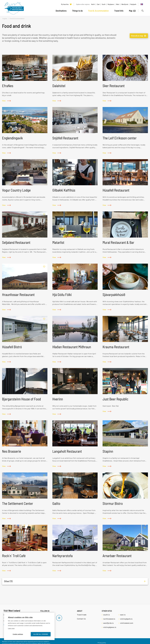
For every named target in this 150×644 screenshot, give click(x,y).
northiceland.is (109, 619)
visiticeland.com (127, 623)
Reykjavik (133, 4)
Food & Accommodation (17, 19)
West (118, 4)
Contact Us (81, 619)
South (104, 4)
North (93, 4)
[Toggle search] (143, 11)
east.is (123, 615)
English (5, 19)
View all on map (137, 36)
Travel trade (82, 615)
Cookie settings (18, 634)
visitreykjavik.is (126, 619)
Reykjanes (111, 4)
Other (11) (8, 581)
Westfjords (125, 4)
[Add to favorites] (44, 58)
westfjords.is (108, 623)
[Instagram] (59, 618)
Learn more (11, 628)
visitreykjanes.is (110, 627)
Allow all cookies (41, 634)
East (98, 4)
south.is (106, 615)
